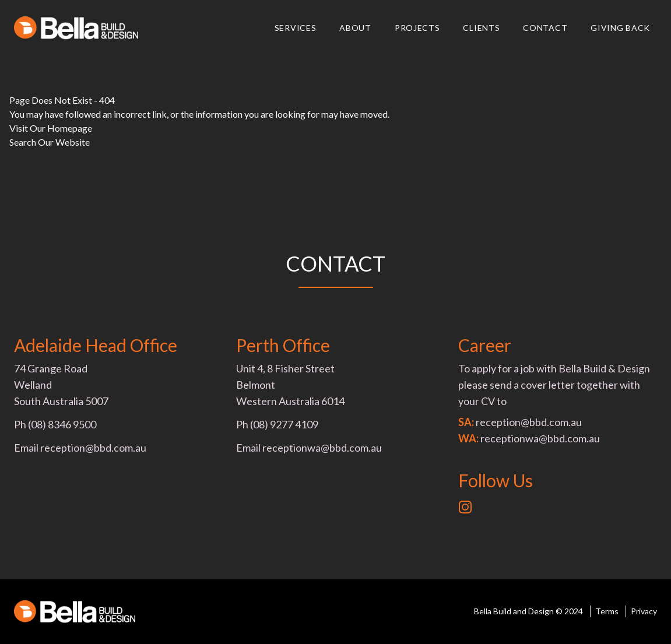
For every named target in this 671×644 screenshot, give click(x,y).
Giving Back (620, 28)
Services (296, 28)
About (355, 28)
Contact (545, 28)
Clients (481, 28)
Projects (417, 28)
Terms (607, 611)
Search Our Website (50, 142)
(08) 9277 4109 (284, 424)
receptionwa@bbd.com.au (322, 448)
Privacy (644, 611)
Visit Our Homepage (51, 128)
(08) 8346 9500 (62, 424)
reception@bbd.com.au (93, 448)
